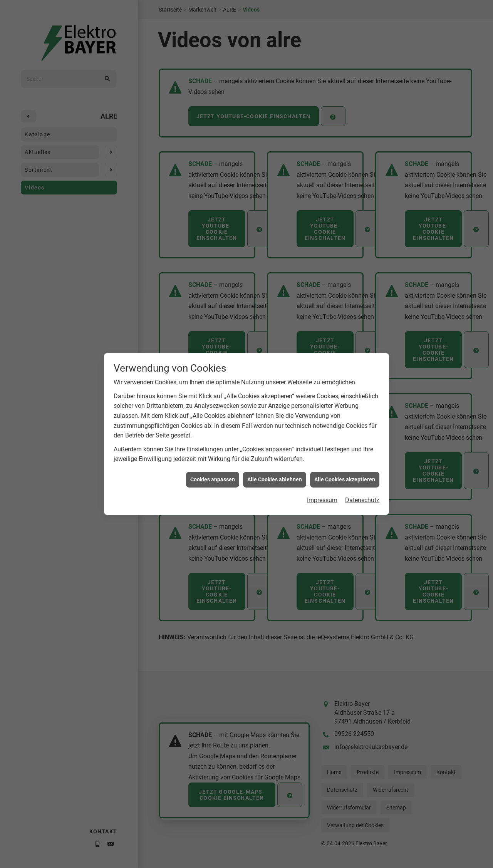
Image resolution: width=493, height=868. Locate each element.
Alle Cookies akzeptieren (345, 466)
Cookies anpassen (213, 466)
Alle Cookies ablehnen (275, 466)
